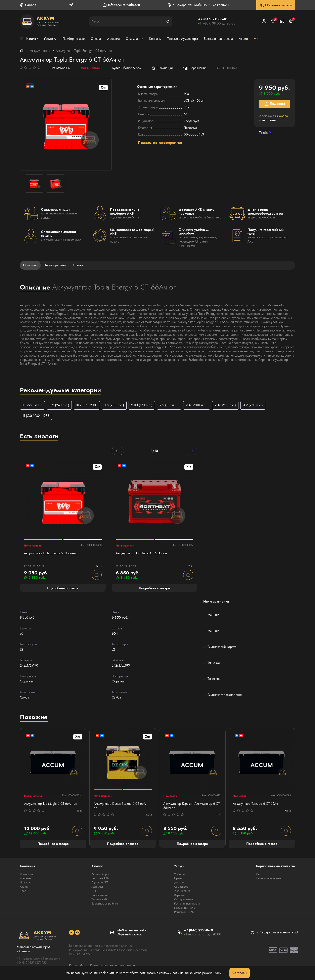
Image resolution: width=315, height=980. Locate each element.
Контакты (25, 878)
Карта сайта (77, 966)
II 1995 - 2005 (32, 405)
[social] (72, 932)
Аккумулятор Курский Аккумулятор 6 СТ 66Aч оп (191, 806)
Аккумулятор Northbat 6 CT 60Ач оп (141, 553)
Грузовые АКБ (100, 882)
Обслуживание (184, 899)
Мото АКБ (97, 887)
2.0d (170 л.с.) (142, 405)
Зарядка (179, 895)
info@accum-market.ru (124, 5)
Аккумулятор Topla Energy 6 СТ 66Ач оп (52, 553)
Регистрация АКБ (185, 912)
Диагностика (182, 891)
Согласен (240, 973)
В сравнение (195, 68)
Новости (25, 882)
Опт (258, 874)
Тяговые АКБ (99, 899)
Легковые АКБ (100, 878)
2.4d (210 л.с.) (225, 405)
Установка (180, 874)
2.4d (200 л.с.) (197, 405)
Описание (30, 265)
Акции (24, 887)
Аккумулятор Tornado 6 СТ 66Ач (255, 804)
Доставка (180, 882)
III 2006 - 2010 (87, 405)
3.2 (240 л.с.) (59, 405)
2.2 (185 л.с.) (169, 405)
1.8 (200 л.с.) (114, 405)
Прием (178, 878)
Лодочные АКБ (101, 895)
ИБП (94, 891)
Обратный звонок (276, 5)
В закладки (162, 68)
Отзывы (78, 265)
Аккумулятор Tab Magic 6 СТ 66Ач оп (51, 804)
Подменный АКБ (185, 908)
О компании (28, 874)
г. (282, 116)
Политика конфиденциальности (113, 966)
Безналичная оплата (187, 904)
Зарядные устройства (105, 904)
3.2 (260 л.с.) (253, 405)
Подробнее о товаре (53, 844)
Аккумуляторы (40, 51)
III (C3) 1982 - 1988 (36, 416)
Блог (23, 891)
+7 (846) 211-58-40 (213, 19)
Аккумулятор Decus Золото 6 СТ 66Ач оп (121, 806)
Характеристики (55, 265)
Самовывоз (181, 887)
